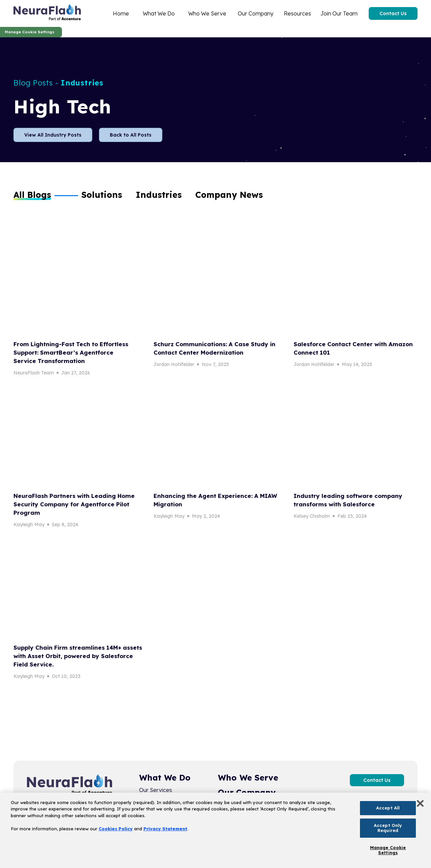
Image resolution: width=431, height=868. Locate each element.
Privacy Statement (165, 829)
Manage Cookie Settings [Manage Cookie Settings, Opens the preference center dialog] (388, 850)
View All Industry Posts (53, 135)
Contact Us (393, 13)
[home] (47, 13)
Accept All (388, 808)
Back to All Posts (131, 135)
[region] (215, 830)
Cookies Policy (116, 829)
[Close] (420, 803)
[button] (102, 195)
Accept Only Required (388, 828)
